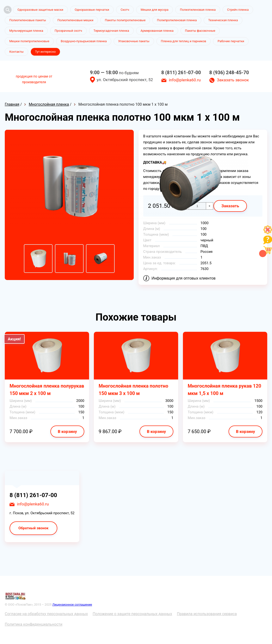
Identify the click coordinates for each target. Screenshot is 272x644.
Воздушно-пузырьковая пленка (84, 41)
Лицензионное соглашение (72, 605)
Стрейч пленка (238, 10)
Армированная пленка (157, 31)
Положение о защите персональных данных (132, 614)
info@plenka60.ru (185, 80)
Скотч (125, 10)
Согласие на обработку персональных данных (46, 614)
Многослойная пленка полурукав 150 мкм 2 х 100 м (47, 390)
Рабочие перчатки (231, 41)
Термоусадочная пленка (111, 31)
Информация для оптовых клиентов (184, 278)
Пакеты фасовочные (200, 31)
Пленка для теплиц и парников (184, 41)
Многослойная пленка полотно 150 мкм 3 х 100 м (133, 390)
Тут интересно (45, 52)
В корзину (67, 431)
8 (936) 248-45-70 (229, 73)
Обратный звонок (33, 528)
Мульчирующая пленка (26, 31)
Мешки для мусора (155, 10)
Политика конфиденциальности (34, 624)
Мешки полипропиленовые (29, 41)
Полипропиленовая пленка (177, 20)
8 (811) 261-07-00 (181, 73)
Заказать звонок (233, 80)
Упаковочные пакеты (134, 41)
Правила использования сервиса (207, 614)
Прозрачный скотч (68, 31)
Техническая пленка (223, 20)
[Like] (268, 233)
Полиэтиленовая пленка (198, 10)
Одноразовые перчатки (92, 10)
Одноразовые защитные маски (40, 10)
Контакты (16, 52)
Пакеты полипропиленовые (125, 20)
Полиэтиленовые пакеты (28, 20)
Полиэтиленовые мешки (75, 20)
